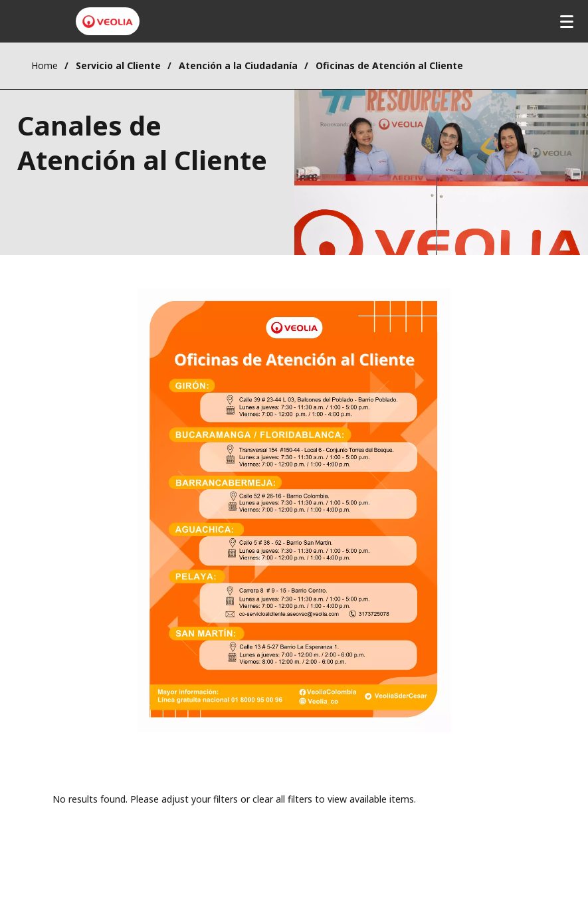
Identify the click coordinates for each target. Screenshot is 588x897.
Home (45, 65)
